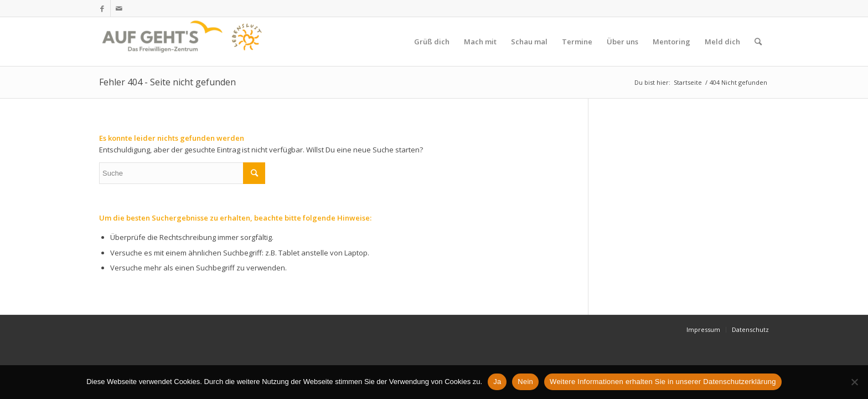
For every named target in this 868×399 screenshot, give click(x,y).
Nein (525, 382)
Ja (497, 382)
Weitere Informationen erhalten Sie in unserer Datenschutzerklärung (663, 382)
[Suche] (758, 42)
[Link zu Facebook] (102, 8)
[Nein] (854, 382)
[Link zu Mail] (119, 8)
